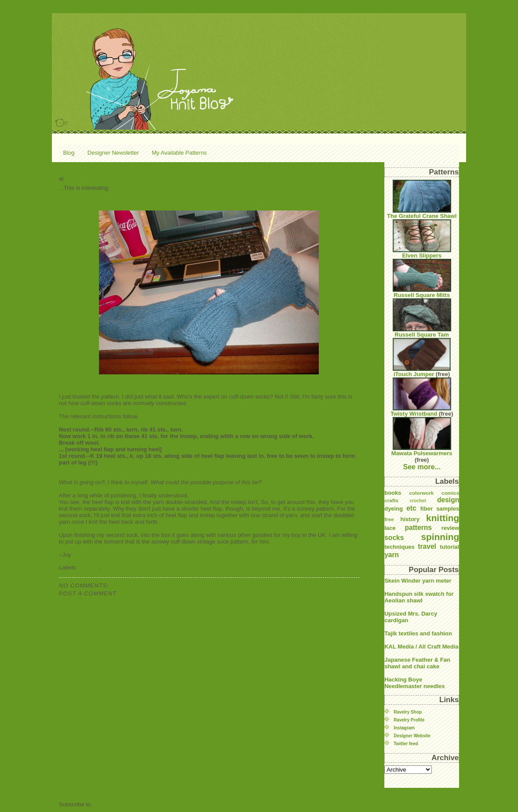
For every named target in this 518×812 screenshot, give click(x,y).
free (389, 519)
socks (111, 567)
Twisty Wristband (421, 397)
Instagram (404, 728)
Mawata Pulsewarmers (422, 437)
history (410, 519)
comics (450, 493)
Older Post (345, 788)
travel (427, 546)
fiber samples (440, 509)
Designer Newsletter (113, 153)
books (393, 493)
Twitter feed (406, 744)
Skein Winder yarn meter (418, 581)
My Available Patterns (179, 153)
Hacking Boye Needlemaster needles (414, 683)
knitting (89, 567)
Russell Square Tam (422, 318)
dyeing (394, 509)
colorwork (421, 493)
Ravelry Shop (408, 712)
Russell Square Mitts (422, 279)
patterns (418, 527)
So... (66, 171)
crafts (391, 500)
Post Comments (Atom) (125, 804)
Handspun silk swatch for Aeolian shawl (419, 597)
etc (411, 508)
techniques (399, 547)
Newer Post (75, 788)
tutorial (449, 547)
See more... (422, 467)
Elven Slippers (422, 239)
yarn (392, 555)
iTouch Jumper (422, 358)
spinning (440, 537)
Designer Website (412, 736)
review (450, 528)
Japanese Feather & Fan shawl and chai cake (417, 663)
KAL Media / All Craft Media (421, 647)
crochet (418, 501)
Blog (69, 153)
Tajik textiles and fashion (418, 633)
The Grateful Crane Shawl (422, 199)
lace (390, 528)
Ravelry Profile (409, 720)
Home (210, 788)
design (448, 500)
